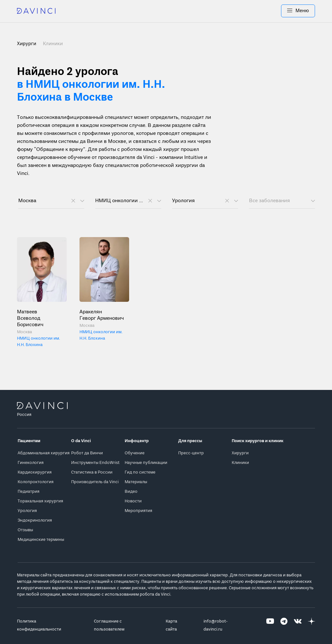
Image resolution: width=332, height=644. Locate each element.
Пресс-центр (191, 453)
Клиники (53, 44)
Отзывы (25, 530)
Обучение (135, 453)
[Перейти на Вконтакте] (298, 625)
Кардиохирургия (35, 472)
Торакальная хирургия (40, 501)
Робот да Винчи (87, 453)
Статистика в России (92, 472)
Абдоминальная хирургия (44, 453)
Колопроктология (36, 482)
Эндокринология (35, 520)
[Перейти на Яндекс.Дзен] (311, 625)
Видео (131, 492)
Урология (27, 511)
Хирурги (240, 453)
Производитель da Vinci (95, 482)
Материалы (136, 482)
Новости (133, 501)
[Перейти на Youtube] (270, 625)
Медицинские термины (41, 540)
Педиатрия (29, 492)
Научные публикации (146, 463)
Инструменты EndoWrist (95, 463)
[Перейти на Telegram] (284, 625)
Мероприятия (138, 511)
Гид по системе (140, 472)
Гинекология (31, 463)
